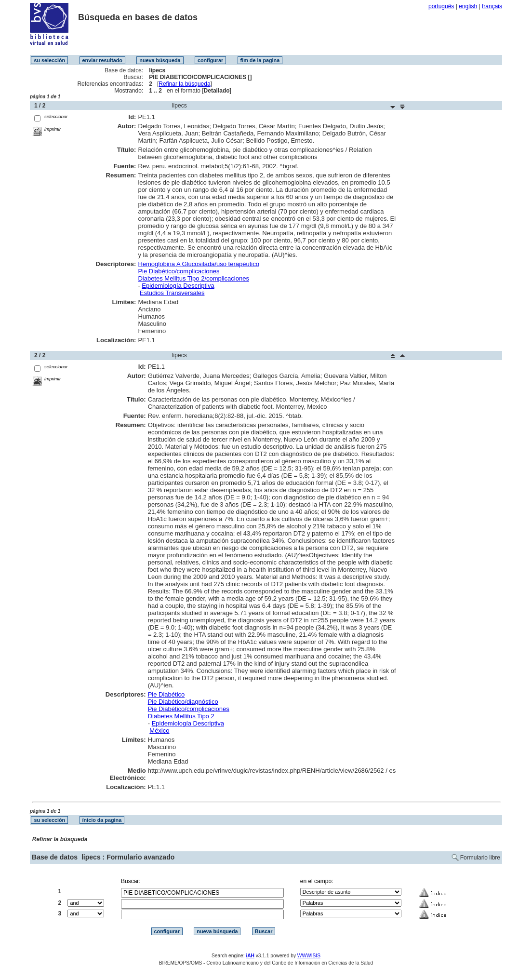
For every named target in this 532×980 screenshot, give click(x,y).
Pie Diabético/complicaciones (179, 271)
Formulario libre (480, 858)
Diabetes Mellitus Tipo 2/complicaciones (193, 278)
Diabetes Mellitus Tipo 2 (181, 716)
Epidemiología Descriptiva (178, 286)
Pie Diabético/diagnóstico (183, 702)
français (492, 6)
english (468, 6)
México (159, 731)
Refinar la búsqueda (184, 84)
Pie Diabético (166, 694)
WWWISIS (309, 956)
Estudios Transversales (172, 293)
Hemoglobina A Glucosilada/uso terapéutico (199, 264)
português (441, 6)
